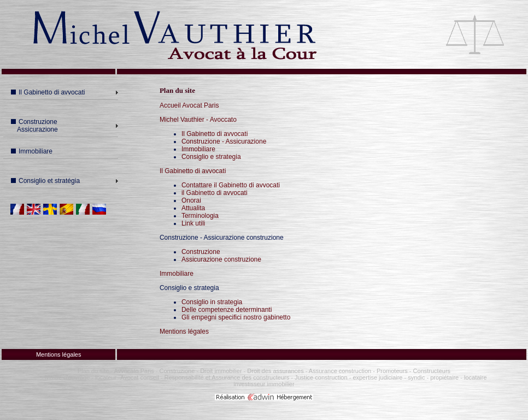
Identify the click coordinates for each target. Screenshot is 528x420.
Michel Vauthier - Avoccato (198, 120)
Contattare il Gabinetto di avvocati (231, 185)
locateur (106, 377)
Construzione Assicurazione (33, 126)
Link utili (193, 223)
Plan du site (93, 371)
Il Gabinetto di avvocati (48, 92)
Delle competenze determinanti (227, 310)
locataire (476, 377)
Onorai (191, 200)
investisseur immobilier (264, 384)
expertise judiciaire (377, 377)
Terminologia (200, 216)
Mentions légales (184, 332)
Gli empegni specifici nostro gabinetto (236, 317)
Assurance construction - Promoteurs (357, 371)
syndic (416, 377)
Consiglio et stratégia (45, 181)
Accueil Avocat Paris (189, 105)
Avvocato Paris (134, 371)
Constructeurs (432, 371)
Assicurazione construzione (221, 259)
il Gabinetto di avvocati (215, 193)
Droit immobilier (221, 371)
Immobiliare (32, 151)
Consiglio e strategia (211, 157)
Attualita (193, 208)
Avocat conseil (140, 377)
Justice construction (321, 377)
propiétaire (444, 377)
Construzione (201, 252)
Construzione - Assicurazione (224, 141)
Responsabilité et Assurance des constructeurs (227, 377)
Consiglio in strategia (212, 302)
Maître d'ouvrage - (69, 377)
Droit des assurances (276, 371)
